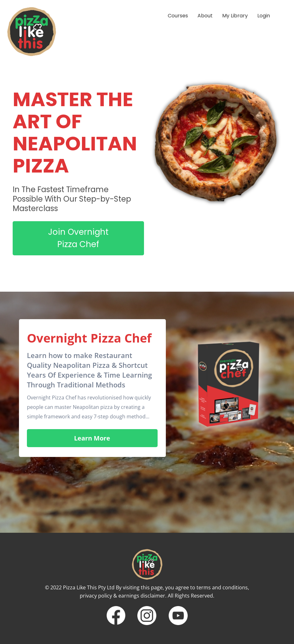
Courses (178, 16)
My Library (235, 16)
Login (264, 16)
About (205, 16)
